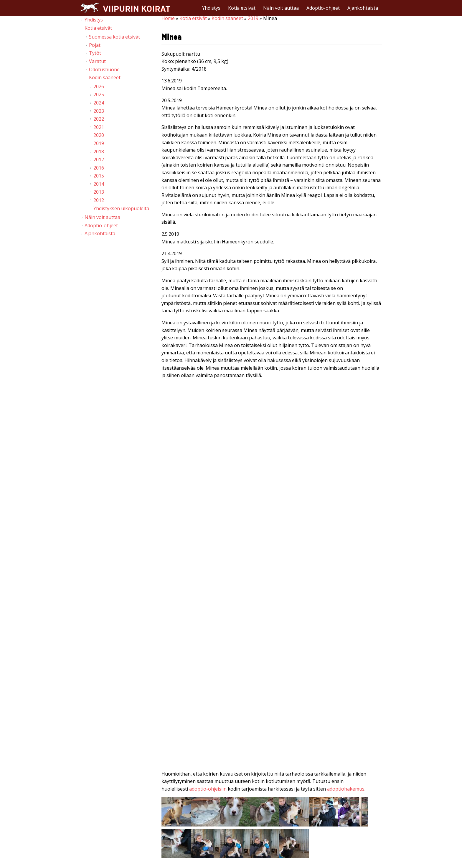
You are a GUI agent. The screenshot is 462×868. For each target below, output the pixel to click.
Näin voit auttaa (281, 8)
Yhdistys (211, 8)
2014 (99, 184)
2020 (99, 135)
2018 (99, 152)
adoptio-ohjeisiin (208, 789)
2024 (99, 103)
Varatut (97, 61)
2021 (99, 127)
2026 (99, 87)
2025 (99, 94)
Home (168, 18)
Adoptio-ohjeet (323, 8)
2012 (99, 200)
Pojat (95, 45)
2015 (99, 176)
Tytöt (95, 53)
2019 (253, 18)
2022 (99, 119)
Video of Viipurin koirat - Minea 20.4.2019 (272, 446)
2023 (99, 111)
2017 (99, 160)
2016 (99, 168)
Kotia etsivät (242, 8)
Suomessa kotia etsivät (114, 37)
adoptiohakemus (346, 789)
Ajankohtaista (363, 8)
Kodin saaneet (227, 18)
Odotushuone (104, 69)
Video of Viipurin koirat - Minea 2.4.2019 (272, 706)
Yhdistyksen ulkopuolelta (121, 208)
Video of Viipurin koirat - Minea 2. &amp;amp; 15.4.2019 (272, 576)
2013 (99, 192)
